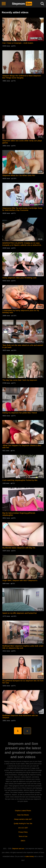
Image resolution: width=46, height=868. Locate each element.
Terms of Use (23, 836)
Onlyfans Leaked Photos (23, 811)
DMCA (23, 841)
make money (30, 856)
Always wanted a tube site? (23, 819)
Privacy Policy (23, 832)
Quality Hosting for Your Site (23, 824)
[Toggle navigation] (4, 4)
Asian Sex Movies (23, 815)
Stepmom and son (18, 849)
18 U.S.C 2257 (23, 828)
